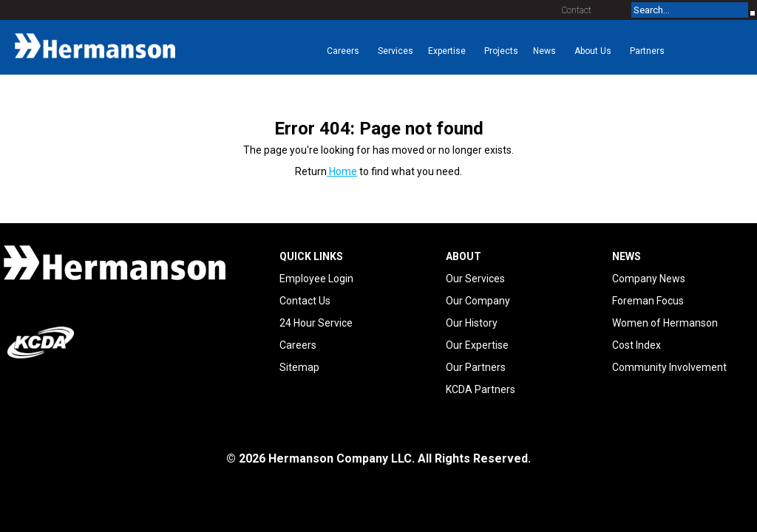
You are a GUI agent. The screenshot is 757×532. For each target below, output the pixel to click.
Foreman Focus (648, 301)
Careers (298, 345)
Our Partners (476, 367)
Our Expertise (477, 345)
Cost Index (637, 345)
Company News (649, 279)
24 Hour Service (316, 323)
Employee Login (316, 279)
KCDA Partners (481, 389)
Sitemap (299, 367)
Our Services (475, 279)
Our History (472, 323)
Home (342, 171)
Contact (577, 10)
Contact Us (305, 301)
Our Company (478, 301)
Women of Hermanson (665, 323)
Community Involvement (669, 367)
